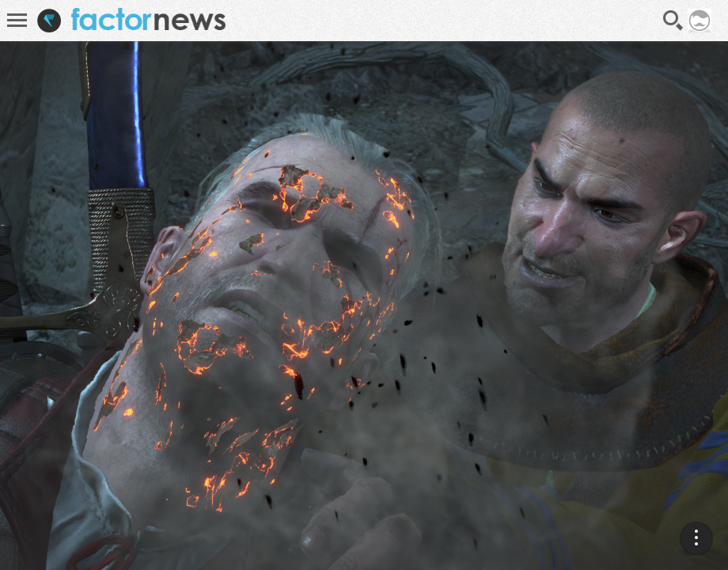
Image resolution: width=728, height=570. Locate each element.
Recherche (673, 21)
